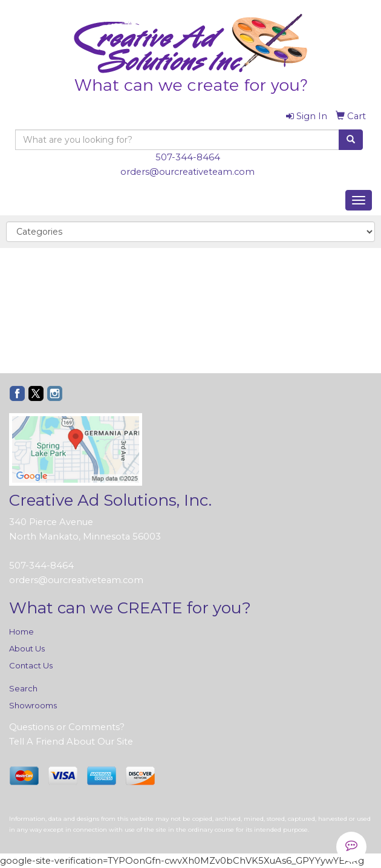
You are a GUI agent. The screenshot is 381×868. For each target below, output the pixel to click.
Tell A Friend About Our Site (71, 742)
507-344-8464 (188, 157)
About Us (27, 648)
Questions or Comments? (67, 727)
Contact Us (31, 665)
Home (21, 631)
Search (23, 688)
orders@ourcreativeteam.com (187, 172)
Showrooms (33, 705)
